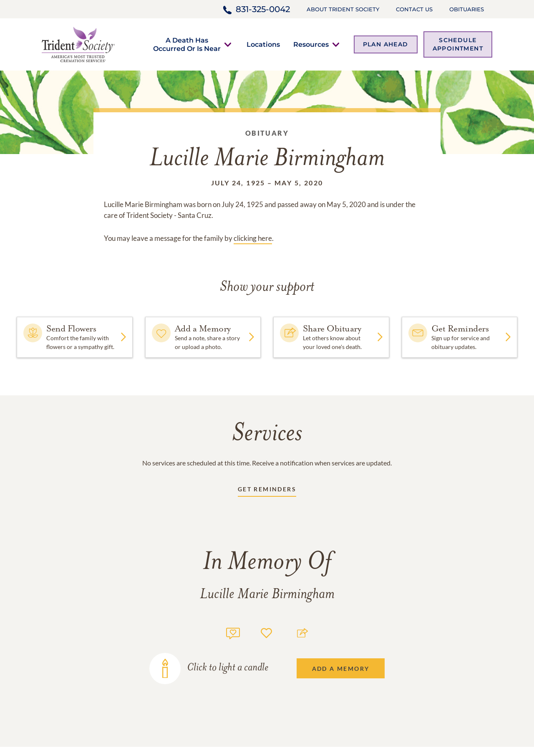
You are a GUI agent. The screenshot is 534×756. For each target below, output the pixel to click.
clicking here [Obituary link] (253, 238)
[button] (187, 44)
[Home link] (78, 44)
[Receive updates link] (267, 491)
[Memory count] (233, 632)
